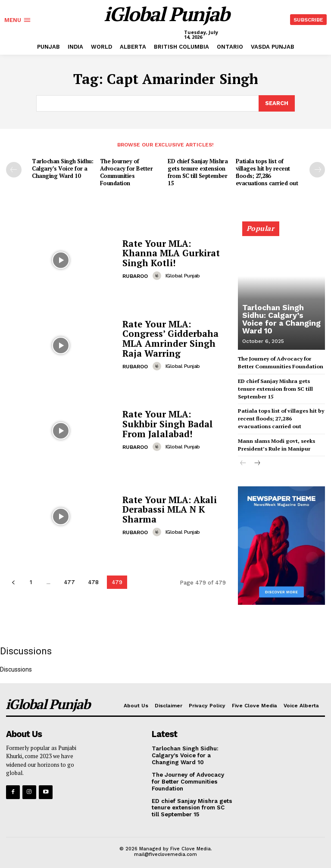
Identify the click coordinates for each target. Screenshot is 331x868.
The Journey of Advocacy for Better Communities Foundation (126, 172)
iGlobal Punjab (182, 275)
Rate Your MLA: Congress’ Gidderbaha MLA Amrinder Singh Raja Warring (170, 338)
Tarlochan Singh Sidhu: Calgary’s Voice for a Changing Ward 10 (62, 168)
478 (93, 581)
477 (69, 581)
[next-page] (317, 169)
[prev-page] (14, 169)
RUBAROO (135, 275)
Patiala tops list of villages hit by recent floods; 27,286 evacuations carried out (267, 172)
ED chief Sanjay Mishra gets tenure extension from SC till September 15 (198, 172)
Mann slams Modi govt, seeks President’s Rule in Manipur (276, 442)
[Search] (277, 103)
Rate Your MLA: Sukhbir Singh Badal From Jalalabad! (173, 423)
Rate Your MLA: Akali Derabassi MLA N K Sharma (168, 509)
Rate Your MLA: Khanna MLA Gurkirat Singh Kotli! (174, 253)
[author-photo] (158, 275)
